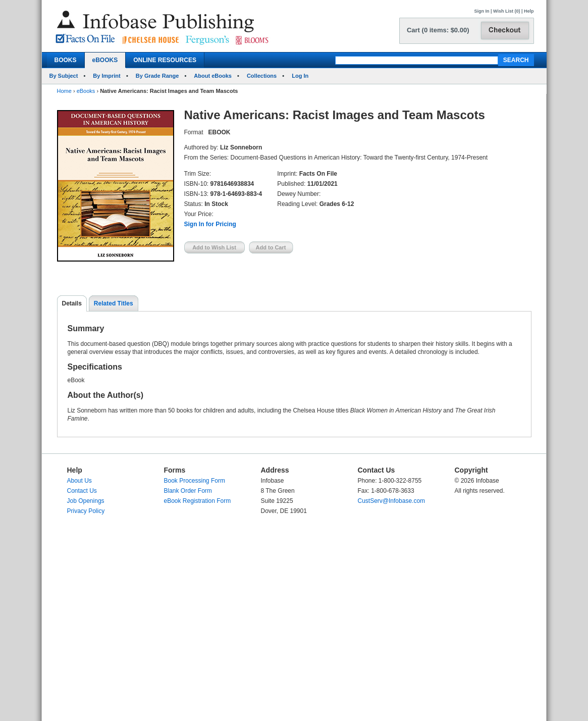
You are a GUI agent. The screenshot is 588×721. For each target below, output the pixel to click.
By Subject (64, 76)
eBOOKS (105, 60)
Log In (300, 76)
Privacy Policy (86, 511)
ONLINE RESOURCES (165, 60)
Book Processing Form (195, 481)
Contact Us (82, 491)
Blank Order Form (188, 491)
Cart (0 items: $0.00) (438, 30)
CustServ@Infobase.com (392, 501)
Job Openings (86, 501)
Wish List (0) (506, 11)
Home (64, 91)
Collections (262, 76)
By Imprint (106, 76)
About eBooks (213, 76)
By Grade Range (157, 76)
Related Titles (114, 303)
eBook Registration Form (198, 501)
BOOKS (66, 60)
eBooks (86, 91)
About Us (79, 481)
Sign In (482, 11)
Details (72, 303)
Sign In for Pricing (210, 224)
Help (529, 11)
